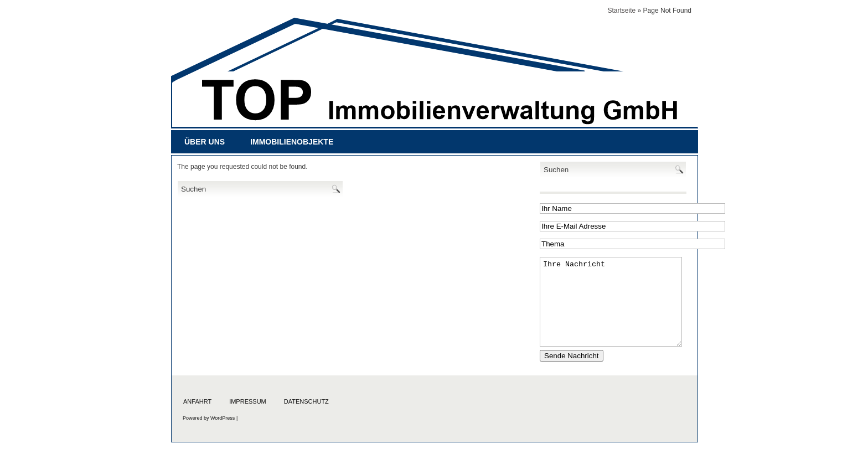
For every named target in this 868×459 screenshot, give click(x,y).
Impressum (248, 401)
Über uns (205, 142)
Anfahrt (197, 401)
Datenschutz (306, 401)
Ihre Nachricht (611, 302)
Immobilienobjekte (292, 142)
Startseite (622, 11)
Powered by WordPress (209, 418)
